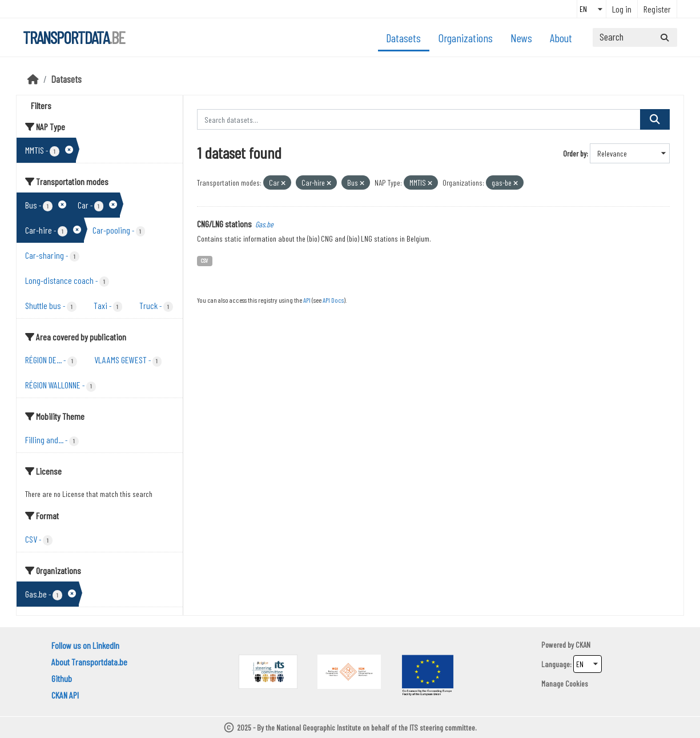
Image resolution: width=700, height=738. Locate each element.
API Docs (333, 300)
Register (657, 9)
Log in (622, 9)
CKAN (583, 645)
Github (62, 678)
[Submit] (665, 37)
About (561, 38)
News (521, 38)
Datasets (403, 38)
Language (556, 664)
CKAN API (65, 695)
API (307, 300)
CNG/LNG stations (224, 224)
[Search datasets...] (635, 37)
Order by (575, 153)
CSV (205, 260)
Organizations (466, 38)
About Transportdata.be (89, 662)
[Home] (33, 79)
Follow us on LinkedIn (85, 645)
